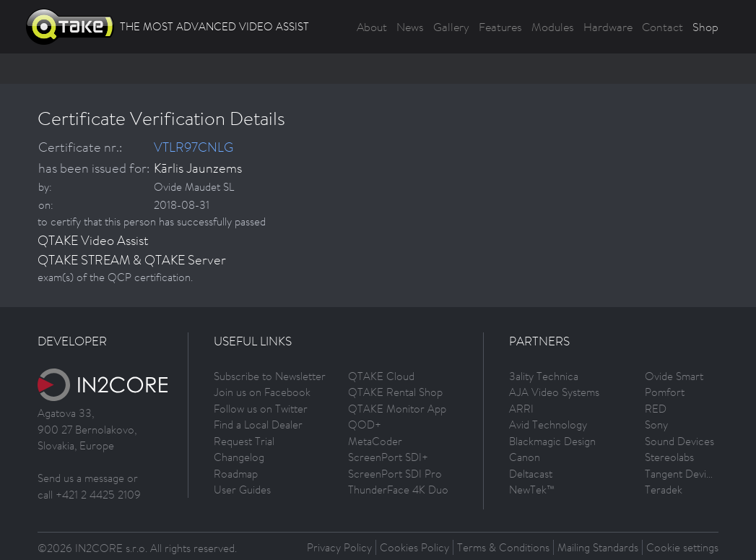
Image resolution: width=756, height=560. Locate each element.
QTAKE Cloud (381, 376)
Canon (525, 457)
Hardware (608, 27)
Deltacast (531, 474)
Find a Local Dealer (258, 425)
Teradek (664, 490)
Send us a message (81, 478)
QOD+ (365, 425)
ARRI (521, 409)
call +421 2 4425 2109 (89, 495)
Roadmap (236, 474)
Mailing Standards (598, 547)
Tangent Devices (683, 474)
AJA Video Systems (554, 392)
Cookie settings (682, 547)
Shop (705, 27)
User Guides (242, 490)
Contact (662, 27)
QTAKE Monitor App (397, 409)
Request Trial (244, 441)
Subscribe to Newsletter (270, 376)
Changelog (239, 457)
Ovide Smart (674, 376)
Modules (553, 27)
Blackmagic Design (552, 441)
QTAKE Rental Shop (395, 392)
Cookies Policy (414, 547)
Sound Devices (679, 441)
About (372, 27)
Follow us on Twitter (261, 409)
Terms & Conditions (503, 547)
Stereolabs (669, 457)
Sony (656, 425)
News (410, 27)
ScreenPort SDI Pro (395, 474)
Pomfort (665, 392)
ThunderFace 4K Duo (398, 490)
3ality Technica (544, 376)
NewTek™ (532, 490)
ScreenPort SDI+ (388, 457)
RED (656, 409)
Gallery (451, 27)
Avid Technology (548, 425)
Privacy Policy (339, 547)
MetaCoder (375, 441)
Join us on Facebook (262, 392)
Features (500, 27)
